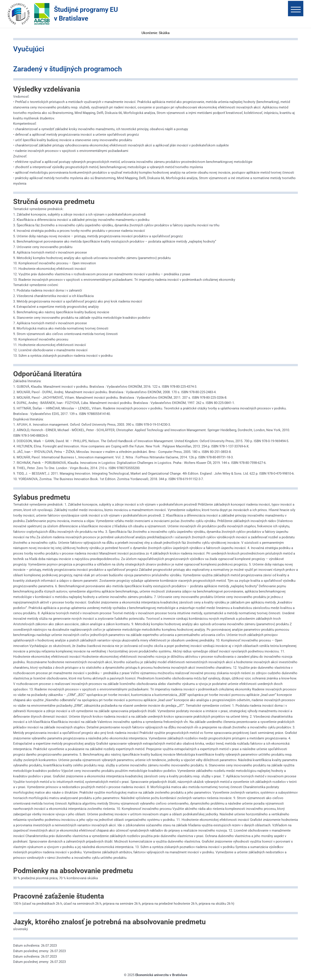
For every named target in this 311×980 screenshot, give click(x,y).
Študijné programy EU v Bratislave (86, 14)
